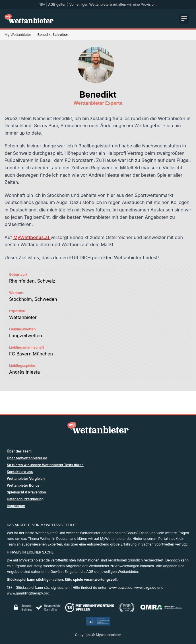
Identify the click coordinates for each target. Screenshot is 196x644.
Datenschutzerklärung (25, 499)
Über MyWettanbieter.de (27, 458)
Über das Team (19, 451)
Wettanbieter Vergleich (26, 479)
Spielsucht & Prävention (26, 492)
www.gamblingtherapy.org (28, 593)
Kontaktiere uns (20, 472)
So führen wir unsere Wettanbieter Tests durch (45, 465)
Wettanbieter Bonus (23, 485)
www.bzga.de (145, 588)
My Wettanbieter (18, 35)
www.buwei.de (120, 588)
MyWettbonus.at (32, 237)
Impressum (16, 506)
